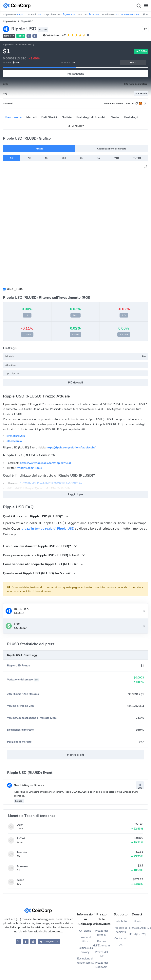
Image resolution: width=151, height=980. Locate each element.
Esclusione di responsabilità (85, 961)
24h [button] (133, 63)
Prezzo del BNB (101, 954)
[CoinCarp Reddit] (33, 941)
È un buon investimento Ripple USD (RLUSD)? (40, 546)
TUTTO (137, 158)
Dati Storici (49, 117)
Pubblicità (121, 921)
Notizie (67, 117)
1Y (99, 158)
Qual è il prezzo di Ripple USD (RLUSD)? (36, 516)
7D (29, 158)
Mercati (31, 117)
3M (64, 158)
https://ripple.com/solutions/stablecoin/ (71, 448)
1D (12, 158)
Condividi (75, 126)
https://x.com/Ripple (29, 468)
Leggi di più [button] (75, 494)
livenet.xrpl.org (16, 436)
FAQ (121, 945)
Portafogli (131, 117)
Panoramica (13, 117)
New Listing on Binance (26, 785)
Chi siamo (85, 931)
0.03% (141, 51)
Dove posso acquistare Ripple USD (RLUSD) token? (44, 555)
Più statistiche (76, 74)
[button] (35, 36)
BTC (20, 289)
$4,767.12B (69, 14)
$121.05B (94, 14)
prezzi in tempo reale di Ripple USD (48, 529)
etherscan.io (14, 441)
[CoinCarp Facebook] (26, 941)
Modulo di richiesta (121, 930)
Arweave (22, 866)
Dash (20, 825)
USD (10, 289)
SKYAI (21, 839)
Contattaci (121, 938)
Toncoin (22, 852)
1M (47, 158)
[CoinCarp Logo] (18, 6)
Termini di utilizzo (85, 939)
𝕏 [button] (29, 36)
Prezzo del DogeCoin (101, 965)
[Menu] (146, 6)
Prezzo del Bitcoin (101, 933)
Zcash (20, 880)
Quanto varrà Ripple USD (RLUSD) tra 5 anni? (40, 573)
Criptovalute (9, 21)
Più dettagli (75, 383)
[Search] (139, 6)
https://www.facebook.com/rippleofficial (45, 463)
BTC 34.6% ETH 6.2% (127, 14)
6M (82, 158)
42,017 (21, 14)
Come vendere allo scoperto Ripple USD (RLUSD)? (43, 564)
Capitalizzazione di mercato (112, 149)
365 (39, 14)
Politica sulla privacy (85, 950)
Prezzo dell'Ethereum (101, 943)
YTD (117, 158)
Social (115, 117)
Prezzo (39, 149)
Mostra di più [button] (75, 755)
